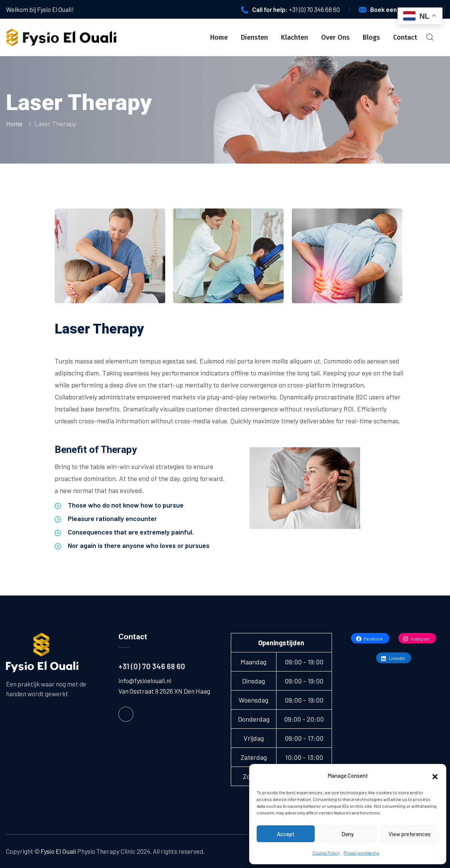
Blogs (371, 37)
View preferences (410, 834)
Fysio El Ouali (58, 851)
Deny (348, 834)
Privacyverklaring (361, 853)
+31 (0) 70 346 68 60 (314, 9)
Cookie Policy (326, 853)
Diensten (254, 37)
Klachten (295, 37)
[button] (435, 776)
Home (219, 37)
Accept (286, 834)
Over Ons (335, 37)
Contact (405, 37)
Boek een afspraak (397, 9)
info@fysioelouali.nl (145, 680)
